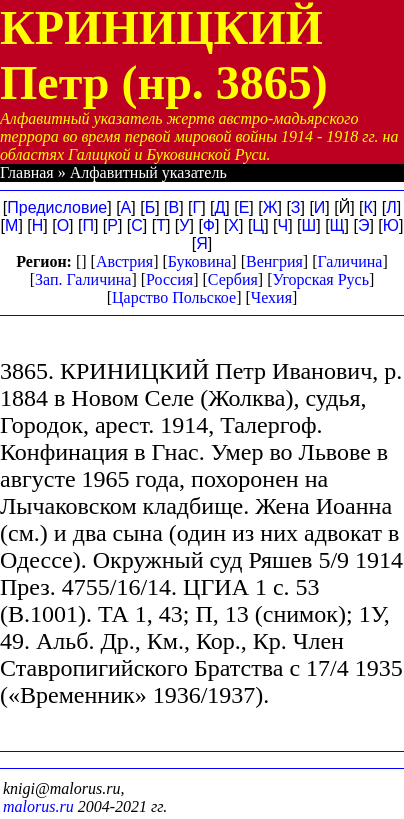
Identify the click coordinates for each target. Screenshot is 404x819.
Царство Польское (174, 297)
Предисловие (57, 207)
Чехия (271, 297)
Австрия (124, 261)
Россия (169, 279)
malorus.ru (38, 806)
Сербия (233, 279)
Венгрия (274, 261)
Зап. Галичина (83, 279)
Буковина (200, 261)
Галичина (350, 261)
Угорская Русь (320, 279)
